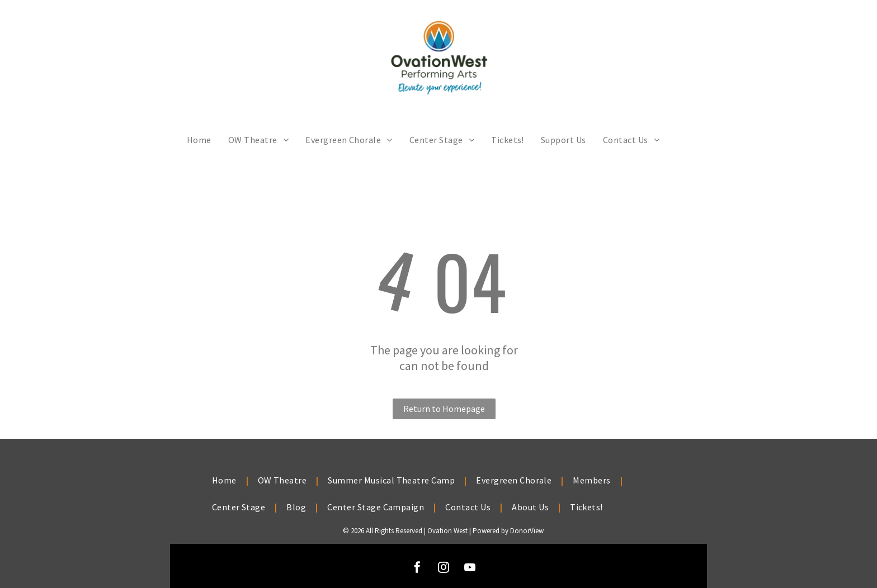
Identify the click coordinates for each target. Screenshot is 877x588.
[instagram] (444, 569)
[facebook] (417, 569)
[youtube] (470, 569)
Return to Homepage (444, 409)
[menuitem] (199, 140)
